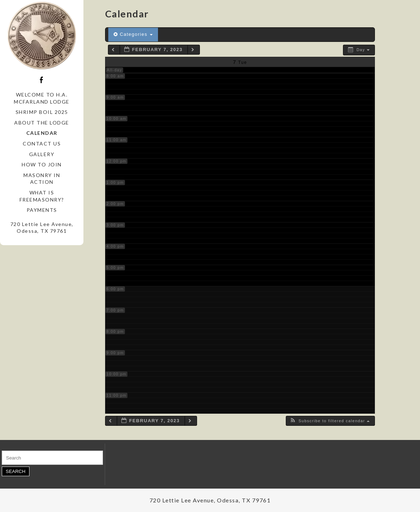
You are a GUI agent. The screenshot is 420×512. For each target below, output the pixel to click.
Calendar (42, 133)
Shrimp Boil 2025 (42, 112)
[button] (330, 421)
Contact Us (42, 144)
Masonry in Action (42, 179)
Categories (133, 34)
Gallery (42, 154)
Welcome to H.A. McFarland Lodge (42, 98)
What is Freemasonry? (42, 196)
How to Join (42, 164)
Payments (42, 210)
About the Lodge (42, 123)
